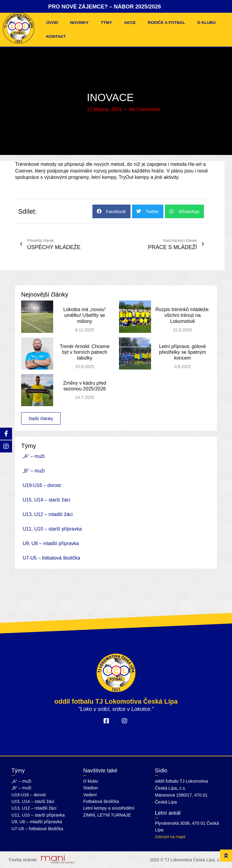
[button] (111, 211)
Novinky (79, 23)
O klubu (207, 23)
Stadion (90, 788)
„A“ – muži (34, 456)
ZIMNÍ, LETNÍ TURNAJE (107, 815)
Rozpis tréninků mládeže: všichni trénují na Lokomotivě (182, 315)
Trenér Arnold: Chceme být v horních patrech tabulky (85, 352)
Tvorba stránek (23, 860)
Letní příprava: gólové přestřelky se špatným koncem (182, 352)
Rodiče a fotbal (166, 23)
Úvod (52, 23)
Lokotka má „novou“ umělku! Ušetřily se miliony (84, 315)
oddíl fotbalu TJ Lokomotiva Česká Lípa (116, 701)
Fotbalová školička (101, 801)
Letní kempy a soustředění (109, 808)
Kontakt (56, 36)
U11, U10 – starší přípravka (52, 529)
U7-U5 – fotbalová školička (51, 558)
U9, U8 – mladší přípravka (51, 543)
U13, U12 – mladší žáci (48, 514)
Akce (130, 23)
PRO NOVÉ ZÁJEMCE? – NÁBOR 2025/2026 (105, 7)
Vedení (90, 795)
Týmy (106, 23)
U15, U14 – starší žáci (46, 500)
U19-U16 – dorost (42, 485)
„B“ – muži (34, 471)
